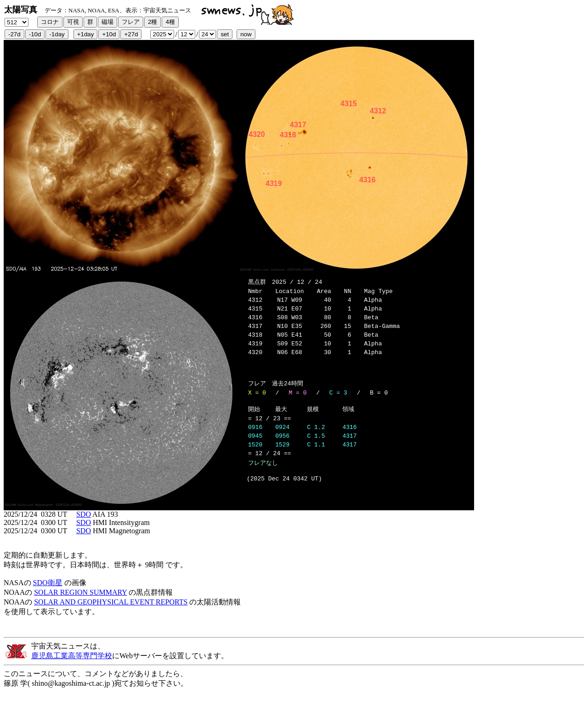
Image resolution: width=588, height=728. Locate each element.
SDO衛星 (48, 594)
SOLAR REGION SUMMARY (80, 603)
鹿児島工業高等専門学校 (72, 667)
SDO (84, 525)
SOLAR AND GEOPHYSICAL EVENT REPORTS (111, 613)
